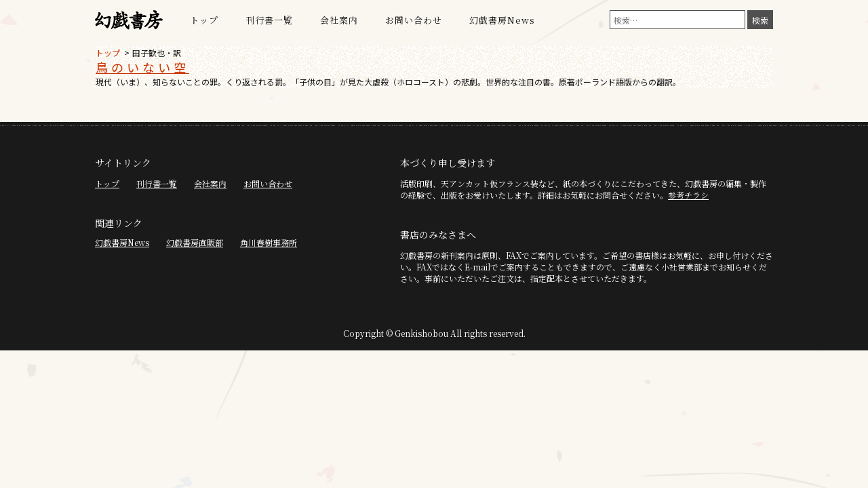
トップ (204, 20)
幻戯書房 (129, 20)
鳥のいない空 (142, 67)
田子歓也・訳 (157, 53)
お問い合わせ (414, 20)
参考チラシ (688, 195)
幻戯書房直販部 (195, 242)
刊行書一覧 (269, 20)
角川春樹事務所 (269, 242)
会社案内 (339, 20)
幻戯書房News (502, 20)
